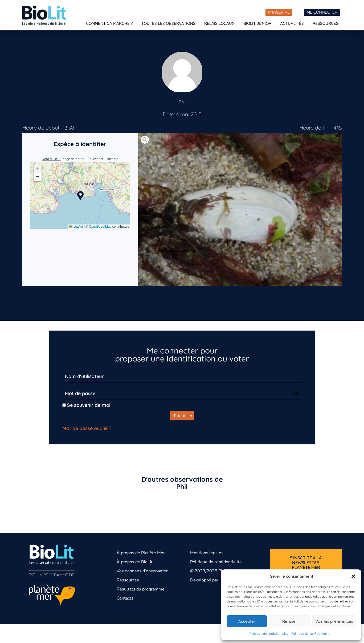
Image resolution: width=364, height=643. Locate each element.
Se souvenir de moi (86, 405)
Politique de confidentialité (269, 634)
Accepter (247, 621)
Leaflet (76, 227)
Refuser (290, 621)
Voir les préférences (334, 621)
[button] (353, 576)
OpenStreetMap (100, 227)
